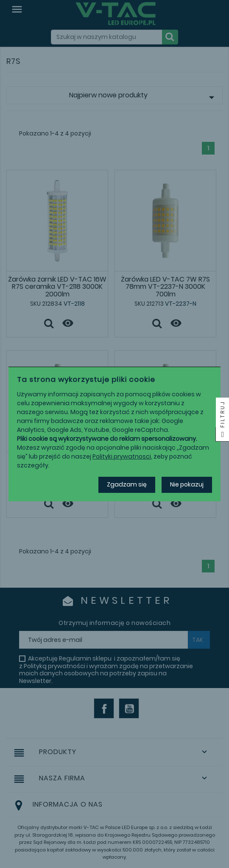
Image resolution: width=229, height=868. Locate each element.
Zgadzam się (127, 484)
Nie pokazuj (187, 484)
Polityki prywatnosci (122, 456)
